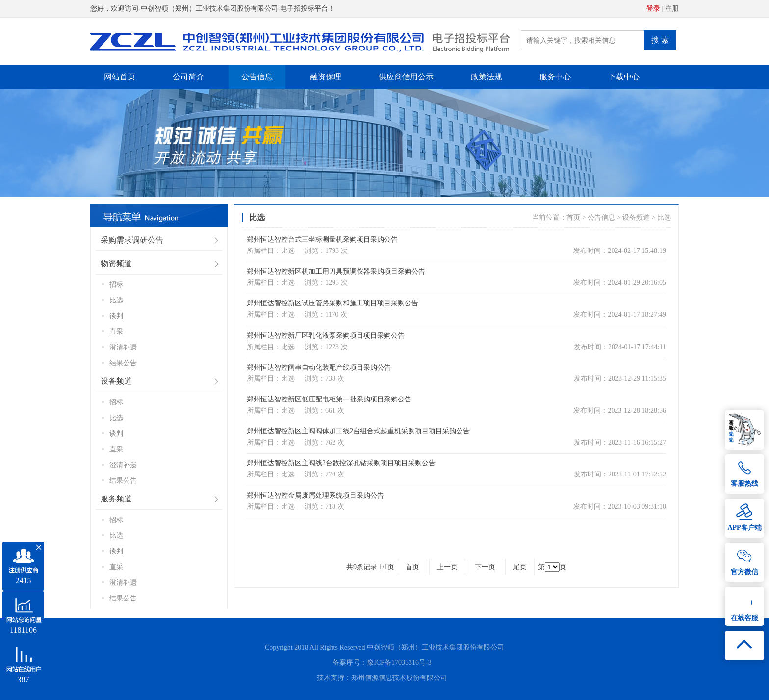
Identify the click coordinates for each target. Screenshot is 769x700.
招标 (116, 285)
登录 (653, 9)
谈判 (116, 316)
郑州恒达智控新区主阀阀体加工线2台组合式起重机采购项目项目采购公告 (358, 431)
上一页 (447, 567)
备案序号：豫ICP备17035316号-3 (382, 662)
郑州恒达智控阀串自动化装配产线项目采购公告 (319, 367)
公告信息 (257, 77)
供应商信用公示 (406, 77)
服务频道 (116, 499)
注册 (672, 9)
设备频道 (116, 381)
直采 (116, 332)
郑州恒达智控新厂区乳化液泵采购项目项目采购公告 (326, 336)
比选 (116, 300)
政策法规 (487, 77)
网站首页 (120, 77)
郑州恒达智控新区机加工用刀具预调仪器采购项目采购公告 (336, 271)
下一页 (485, 567)
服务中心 (555, 77)
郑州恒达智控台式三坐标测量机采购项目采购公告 (322, 239)
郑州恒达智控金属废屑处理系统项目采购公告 (315, 495)
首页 (573, 217)
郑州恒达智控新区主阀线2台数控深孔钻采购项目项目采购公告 (341, 463)
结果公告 (123, 363)
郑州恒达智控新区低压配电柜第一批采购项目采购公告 (329, 399)
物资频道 (116, 263)
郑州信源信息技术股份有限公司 (399, 678)
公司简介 (188, 77)
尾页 (520, 567)
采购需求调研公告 (132, 240)
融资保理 (326, 77)
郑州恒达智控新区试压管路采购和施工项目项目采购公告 (333, 303)
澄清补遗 (123, 347)
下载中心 (624, 77)
